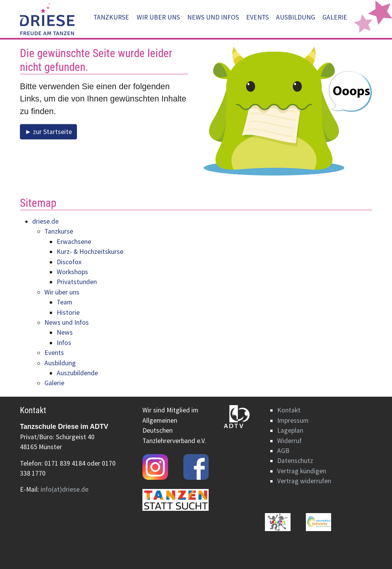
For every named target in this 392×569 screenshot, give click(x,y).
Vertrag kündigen (302, 471)
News (65, 332)
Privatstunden (77, 282)
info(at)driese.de (65, 489)
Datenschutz (295, 461)
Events (54, 353)
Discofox (69, 262)
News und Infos (67, 322)
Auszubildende (77, 373)
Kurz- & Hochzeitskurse (90, 252)
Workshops (72, 272)
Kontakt (289, 410)
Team (65, 302)
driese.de (45, 221)
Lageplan (290, 430)
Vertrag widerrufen (304, 481)
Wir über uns (62, 292)
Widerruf (289, 441)
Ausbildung (60, 363)
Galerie (54, 383)
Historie (68, 312)
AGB (283, 451)
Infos (64, 343)
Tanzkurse (59, 231)
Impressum (293, 420)
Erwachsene (74, 242)
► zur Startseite (48, 132)
